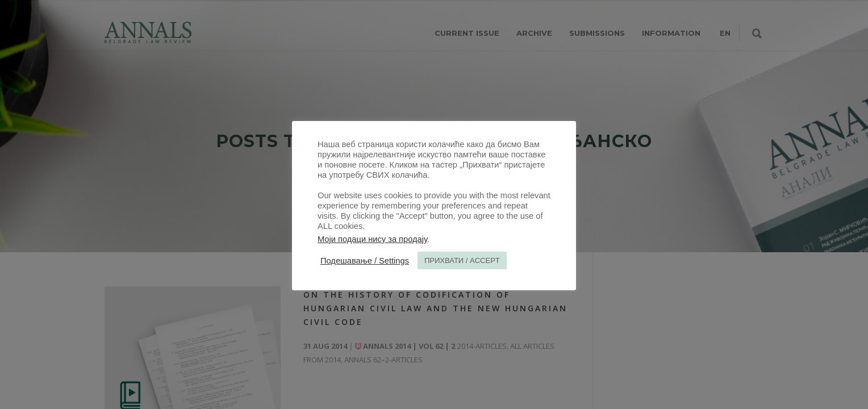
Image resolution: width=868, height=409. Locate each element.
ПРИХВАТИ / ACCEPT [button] (462, 260)
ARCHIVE (534, 33)
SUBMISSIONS (597, 33)
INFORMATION (671, 33)
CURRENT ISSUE (467, 33)
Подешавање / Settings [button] (365, 261)
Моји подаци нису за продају (372, 239)
